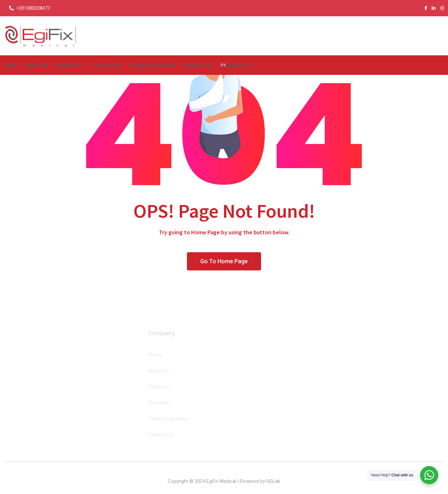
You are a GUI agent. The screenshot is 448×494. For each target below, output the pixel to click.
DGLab (273, 487)
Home (10, 65)
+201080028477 (33, 8)
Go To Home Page (224, 261)
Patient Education (153, 65)
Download (108, 65)
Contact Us (198, 65)
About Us (37, 65)
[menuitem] (237, 65)
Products (69, 65)
